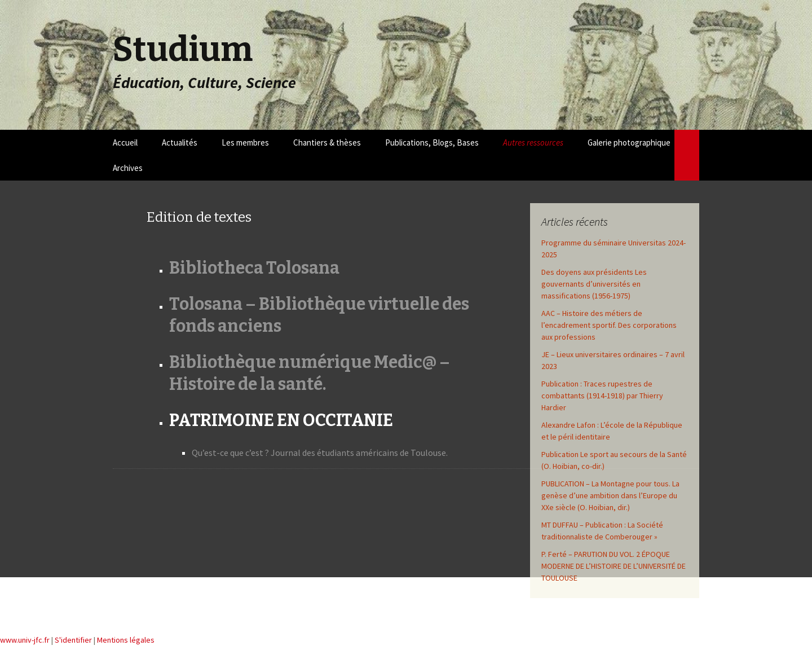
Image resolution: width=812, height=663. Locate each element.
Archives (128, 168)
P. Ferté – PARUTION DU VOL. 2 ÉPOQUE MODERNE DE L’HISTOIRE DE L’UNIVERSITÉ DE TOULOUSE (614, 566)
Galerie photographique (629, 142)
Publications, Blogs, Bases (432, 142)
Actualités (180, 142)
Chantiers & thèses (327, 142)
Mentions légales (126, 640)
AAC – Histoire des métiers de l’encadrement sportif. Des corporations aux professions (609, 325)
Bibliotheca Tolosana (254, 268)
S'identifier (73, 640)
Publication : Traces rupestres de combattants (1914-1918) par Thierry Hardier (602, 396)
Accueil (125, 142)
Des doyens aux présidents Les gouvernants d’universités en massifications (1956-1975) (594, 284)
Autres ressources (533, 142)
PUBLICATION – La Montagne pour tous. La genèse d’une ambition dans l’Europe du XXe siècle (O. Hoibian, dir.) (610, 495)
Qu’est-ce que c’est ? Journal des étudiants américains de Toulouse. (320, 453)
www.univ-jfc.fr (25, 640)
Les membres (245, 142)
